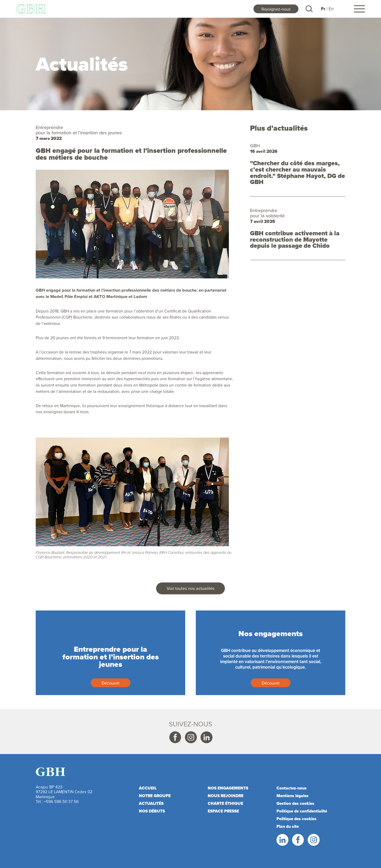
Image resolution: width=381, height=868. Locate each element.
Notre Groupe (155, 796)
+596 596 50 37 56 (61, 801)
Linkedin (206, 737)
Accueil (148, 788)
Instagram (190, 737)
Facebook (175, 737)
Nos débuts (152, 811)
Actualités (151, 803)
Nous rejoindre (226, 796)
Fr (323, 9)
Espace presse (223, 811)
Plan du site (288, 826)
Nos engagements (228, 788)
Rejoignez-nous (276, 9)
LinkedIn (282, 840)
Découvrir (111, 683)
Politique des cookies (296, 819)
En (331, 9)
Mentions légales (292, 796)
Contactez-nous (292, 788)
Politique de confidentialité (302, 811)
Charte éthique (225, 803)
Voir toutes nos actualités (191, 588)
